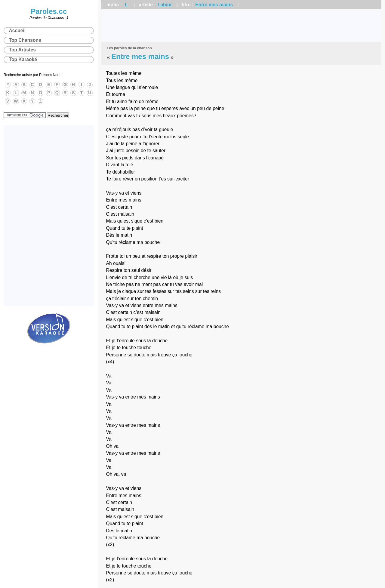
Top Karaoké (23, 59)
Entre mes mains (214, 5)
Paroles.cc (49, 11)
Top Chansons (25, 40)
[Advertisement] (241, 26)
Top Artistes (22, 50)
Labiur (165, 5)
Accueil (17, 31)
